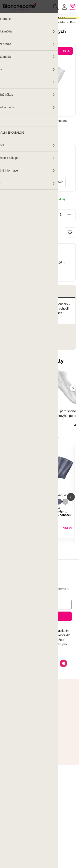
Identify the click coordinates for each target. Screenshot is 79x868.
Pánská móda (34, 49)
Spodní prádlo (56, 49)
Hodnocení (22, 369)
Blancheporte (59, 147)
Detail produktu (34, 567)
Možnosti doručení (15, 230)
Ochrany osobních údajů (24, 675)
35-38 (44, 209)
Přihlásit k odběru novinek (39, 652)
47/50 (29, 209)
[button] (8, 528)
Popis (15, 317)
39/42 (14, 209)
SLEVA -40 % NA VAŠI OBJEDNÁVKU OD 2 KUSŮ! (34, 22)
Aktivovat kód (39, 33)
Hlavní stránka (12, 49)
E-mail (15, 640)
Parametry (18, 356)
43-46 (60, 209)
